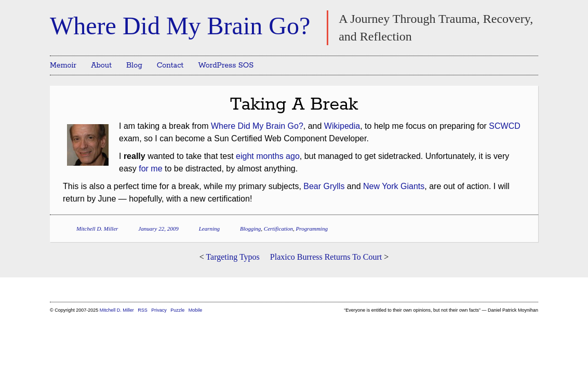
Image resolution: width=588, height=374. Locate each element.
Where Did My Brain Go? (180, 26)
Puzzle (177, 310)
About (101, 65)
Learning (209, 229)
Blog (134, 65)
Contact (170, 65)
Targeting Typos (232, 257)
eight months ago (268, 156)
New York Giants (394, 186)
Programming (312, 229)
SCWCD (504, 126)
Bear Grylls (324, 186)
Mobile (196, 310)
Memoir (63, 65)
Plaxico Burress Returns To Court (326, 257)
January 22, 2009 (158, 229)
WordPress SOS (226, 65)
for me (150, 169)
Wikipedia (342, 126)
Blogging (250, 229)
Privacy (159, 310)
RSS (143, 310)
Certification (278, 229)
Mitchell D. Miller (97, 229)
